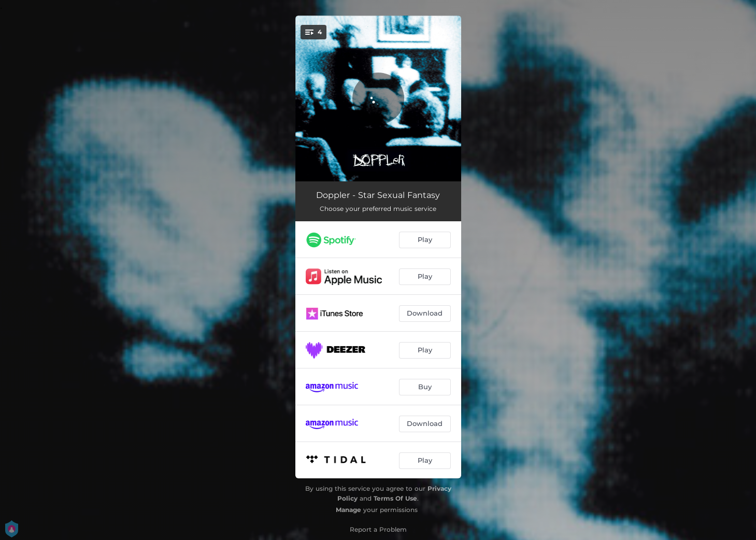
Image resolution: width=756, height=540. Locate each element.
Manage (348, 510)
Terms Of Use (395, 498)
